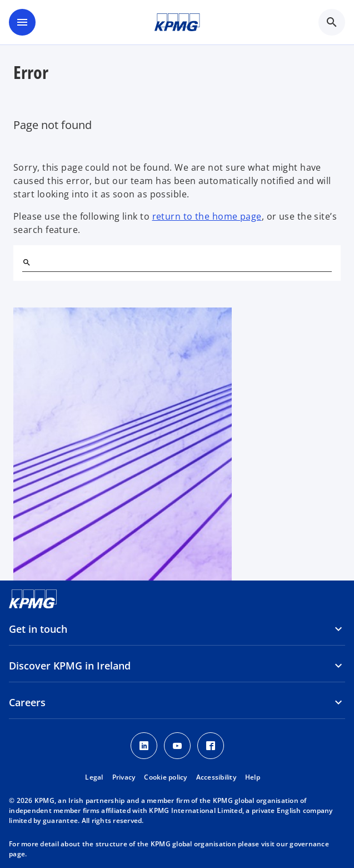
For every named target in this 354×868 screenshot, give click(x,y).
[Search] (27, 262)
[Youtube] (177, 746)
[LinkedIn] (144, 746)
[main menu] (22, 22)
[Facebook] (211, 746)
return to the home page (207, 216)
